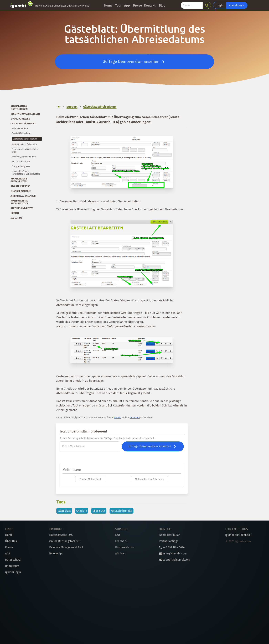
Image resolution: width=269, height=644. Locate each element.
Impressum (12, 566)
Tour (118, 6)
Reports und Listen (22, 208)
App (127, 6)
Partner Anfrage (169, 541)
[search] (207, 5)
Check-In (82, 511)
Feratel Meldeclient (21, 133)
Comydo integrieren (21, 166)
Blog (162, 6)
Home (108, 6)
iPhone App (56, 553)
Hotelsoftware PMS (61, 535)
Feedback (121, 541)
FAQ (118, 535)
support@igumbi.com (175, 560)
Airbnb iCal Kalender (23, 196)
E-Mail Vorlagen (20, 119)
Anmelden (237, 5)
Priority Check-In (20, 128)
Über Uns (11, 541)
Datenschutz (13, 560)
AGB (8, 553)
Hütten (15, 213)
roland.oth (135, 418)
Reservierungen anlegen (25, 114)
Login (220, 5)
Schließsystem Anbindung (24, 157)
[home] (59, 107)
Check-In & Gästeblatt (24, 124)
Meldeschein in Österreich (24, 144)
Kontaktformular (170, 535)
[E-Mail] (89, 446)
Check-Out (99, 511)
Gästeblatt (64, 511)
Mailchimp (16, 218)
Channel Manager (21, 191)
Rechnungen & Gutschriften (19, 180)
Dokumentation (125, 547)
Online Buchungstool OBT (65, 541)
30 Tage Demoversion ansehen (135, 62)
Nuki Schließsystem (21, 162)
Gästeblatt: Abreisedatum (25, 139)
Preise (138, 6)
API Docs (120, 553)
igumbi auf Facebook (238, 535)
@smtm (117, 418)
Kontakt (150, 6)
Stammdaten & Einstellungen (19, 108)
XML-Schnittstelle (121, 511)
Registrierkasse (20, 186)
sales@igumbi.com (173, 553)
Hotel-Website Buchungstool (19, 202)
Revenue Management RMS (66, 547)
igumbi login (13, 572)
